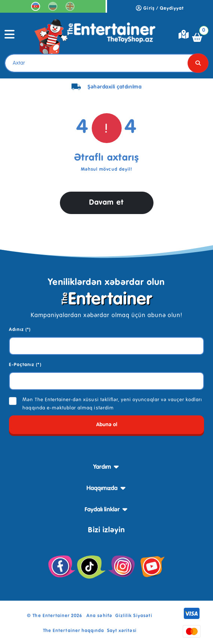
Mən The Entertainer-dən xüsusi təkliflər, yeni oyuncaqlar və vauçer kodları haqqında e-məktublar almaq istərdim (112, 404)
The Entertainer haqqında (74, 631)
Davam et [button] (106, 203)
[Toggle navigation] (10, 37)
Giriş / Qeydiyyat (160, 9)
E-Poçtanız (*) (25, 365)
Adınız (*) (20, 330)
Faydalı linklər (102, 510)
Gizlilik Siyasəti (134, 616)
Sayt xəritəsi (122, 631)
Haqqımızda (102, 489)
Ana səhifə (99, 616)
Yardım (102, 467)
